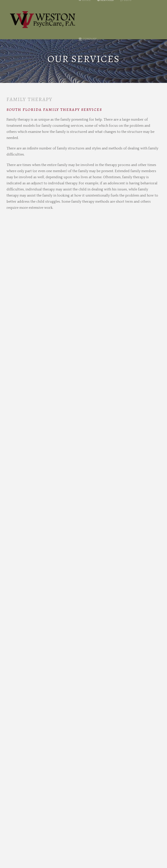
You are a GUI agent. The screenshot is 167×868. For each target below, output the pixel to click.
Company (88, 39)
